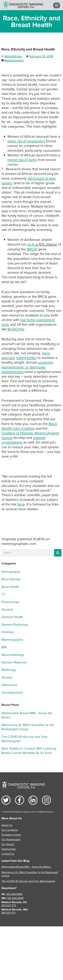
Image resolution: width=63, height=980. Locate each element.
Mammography (14, 60)
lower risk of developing (26, 141)
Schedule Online (11, 835)
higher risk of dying (22, 160)
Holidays (8, 632)
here (21, 504)
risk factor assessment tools (28, 322)
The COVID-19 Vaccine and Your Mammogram (25, 739)
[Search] (58, 553)
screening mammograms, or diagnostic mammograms (27, 367)
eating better (26, 358)
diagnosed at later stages (29, 181)
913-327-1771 (9, 905)
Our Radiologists (11, 839)
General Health (12, 617)
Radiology (9, 670)
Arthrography (11, 572)
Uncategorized (12, 692)
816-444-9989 (15, 898)
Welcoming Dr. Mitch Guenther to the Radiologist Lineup (28, 727)
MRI (4, 647)
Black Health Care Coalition (29, 426)
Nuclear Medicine (14, 662)
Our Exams (8, 844)
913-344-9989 (14, 894)
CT (4, 594)
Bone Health (10, 587)
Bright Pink (16, 329)
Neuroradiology (13, 655)
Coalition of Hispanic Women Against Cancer (30, 435)
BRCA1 (32, 249)
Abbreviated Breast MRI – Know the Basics (27, 715)
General (7, 609)
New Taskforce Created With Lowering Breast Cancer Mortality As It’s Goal (29, 750)
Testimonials (9, 849)
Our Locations (10, 830)
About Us (7, 825)
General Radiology (15, 624)
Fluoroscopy (10, 602)
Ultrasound (9, 685)
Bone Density (11, 579)
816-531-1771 (8, 913)
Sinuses (7, 677)
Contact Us (8, 854)
